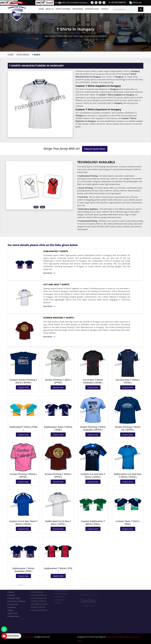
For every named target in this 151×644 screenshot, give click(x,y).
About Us (50, 9)
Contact (105, 9)
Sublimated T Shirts (56, 251)
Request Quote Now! (95, 149)
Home (41, 9)
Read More (49, 273)
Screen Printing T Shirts (59, 318)
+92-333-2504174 (117, 2)
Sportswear (78, 9)
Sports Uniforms (63, 9)
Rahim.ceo (135, 3)
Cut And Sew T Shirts (56, 285)
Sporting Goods (92, 9)
